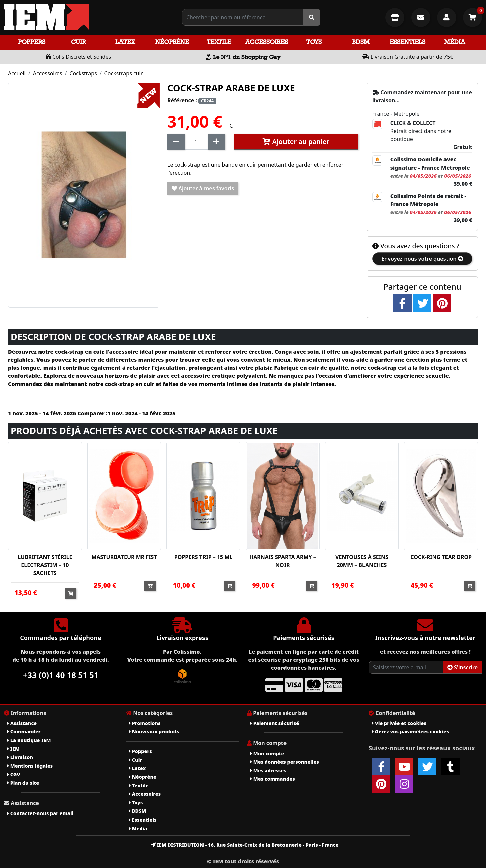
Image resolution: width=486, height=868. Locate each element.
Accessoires (267, 42)
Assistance (22, 723)
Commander (24, 731)
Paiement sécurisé (275, 723)
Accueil (17, 73)
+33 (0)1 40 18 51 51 (61, 675)
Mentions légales (30, 766)
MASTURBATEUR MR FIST (124, 557)
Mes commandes (273, 779)
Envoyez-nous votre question (422, 259)
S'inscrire (462, 667)
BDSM (361, 42)
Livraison (20, 757)
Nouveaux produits (154, 731)
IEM (14, 749)
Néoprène (172, 42)
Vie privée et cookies (399, 723)
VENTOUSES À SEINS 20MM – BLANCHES (362, 561)
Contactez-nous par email (40, 813)
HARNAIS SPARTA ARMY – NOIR (283, 561)
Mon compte (267, 753)
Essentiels (408, 42)
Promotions (145, 723)
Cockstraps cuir (124, 73)
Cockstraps (83, 73)
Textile (219, 42)
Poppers (32, 42)
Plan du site (23, 783)
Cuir (78, 42)
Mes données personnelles (285, 762)
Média (455, 42)
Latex (125, 42)
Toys (314, 42)
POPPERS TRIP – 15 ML (204, 557)
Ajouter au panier (296, 142)
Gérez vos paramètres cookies (410, 731)
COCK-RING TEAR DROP (441, 557)
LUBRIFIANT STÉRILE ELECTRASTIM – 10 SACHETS (45, 565)
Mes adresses (268, 771)
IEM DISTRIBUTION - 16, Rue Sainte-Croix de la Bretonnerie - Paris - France (245, 845)
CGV (14, 775)
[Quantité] (196, 142)
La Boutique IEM (29, 740)
